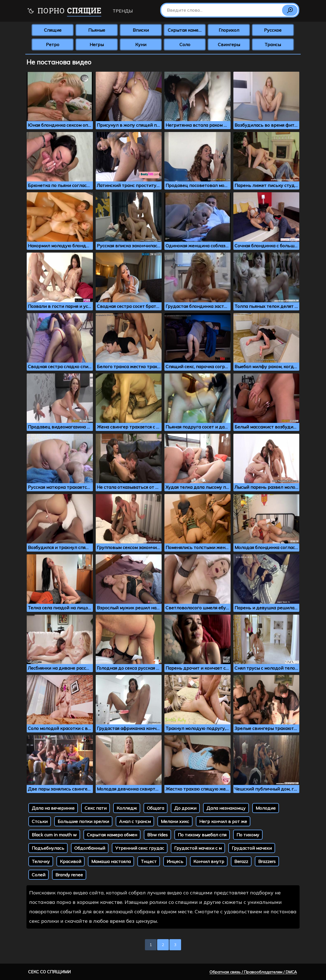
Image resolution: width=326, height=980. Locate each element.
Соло (185, 44)
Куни (141, 44)
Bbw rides (157, 835)
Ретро (53, 44)
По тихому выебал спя (202, 835)
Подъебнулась (48, 848)
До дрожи (185, 808)
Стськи (40, 821)
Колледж (127, 808)
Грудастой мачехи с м (198, 848)
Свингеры (229, 44)
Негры (97, 44)
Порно (64, 11)
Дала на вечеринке (53, 808)
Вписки (141, 30)
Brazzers (267, 861)
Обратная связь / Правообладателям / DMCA (253, 972)
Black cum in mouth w (54, 835)
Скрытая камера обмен (112, 835)
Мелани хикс (175, 821)
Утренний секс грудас (140, 848)
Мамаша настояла (111, 861)
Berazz (241, 861)
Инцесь (175, 861)
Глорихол (229, 30)
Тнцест (149, 861)
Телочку (41, 861)
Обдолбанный (90, 848)
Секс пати (96, 808)
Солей (39, 875)
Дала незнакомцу (226, 808)
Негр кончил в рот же (223, 821)
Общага (155, 808)
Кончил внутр (209, 861)
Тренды (123, 11)
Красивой (71, 861)
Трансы (273, 44)
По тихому (248, 835)
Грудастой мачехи (252, 848)
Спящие (53, 30)
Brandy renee (69, 875)
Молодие (266, 808)
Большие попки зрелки (83, 821)
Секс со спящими (49, 972)
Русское (273, 30)
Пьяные (97, 30)
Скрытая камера (186, 30)
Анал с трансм (135, 821)
